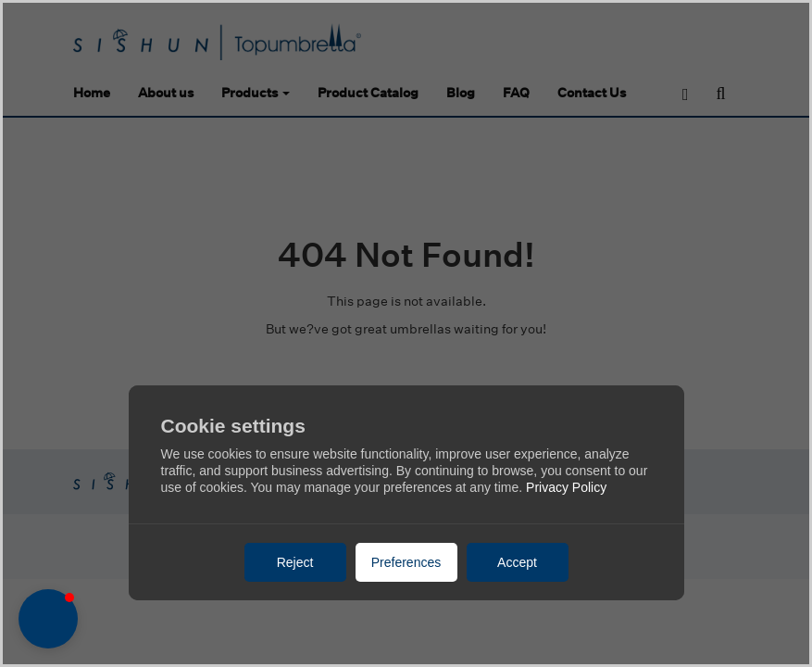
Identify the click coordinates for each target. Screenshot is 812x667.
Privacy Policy (566, 487)
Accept (517, 562)
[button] (48, 619)
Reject (295, 562)
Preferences (406, 562)
